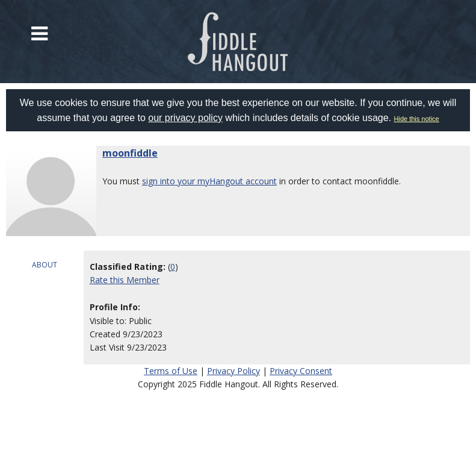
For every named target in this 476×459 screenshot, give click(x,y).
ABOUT (45, 265)
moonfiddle (130, 153)
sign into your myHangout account (209, 181)
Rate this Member (125, 280)
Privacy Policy (233, 371)
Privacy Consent (301, 371)
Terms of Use (171, 371)
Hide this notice (417, 119)
